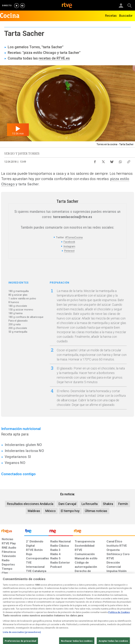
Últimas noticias (96, 511)
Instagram (69, 246)
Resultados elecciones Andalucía (30, 504)
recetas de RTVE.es (54, 58)
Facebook (69, 242)
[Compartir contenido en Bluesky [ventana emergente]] (112, 161)
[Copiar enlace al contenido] (129, 161)
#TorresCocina (74, 237)
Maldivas (34, 511)
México (50, 511)
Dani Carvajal (67, 504)
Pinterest (69, 251)
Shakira (108, 504)
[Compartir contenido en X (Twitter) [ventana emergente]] (103, 161)
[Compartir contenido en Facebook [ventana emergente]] (95, 161)
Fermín (123, 504)
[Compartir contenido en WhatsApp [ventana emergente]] (120, 161)
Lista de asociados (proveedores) (22, 642)
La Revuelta (90, 504)
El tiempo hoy (70, 511)
